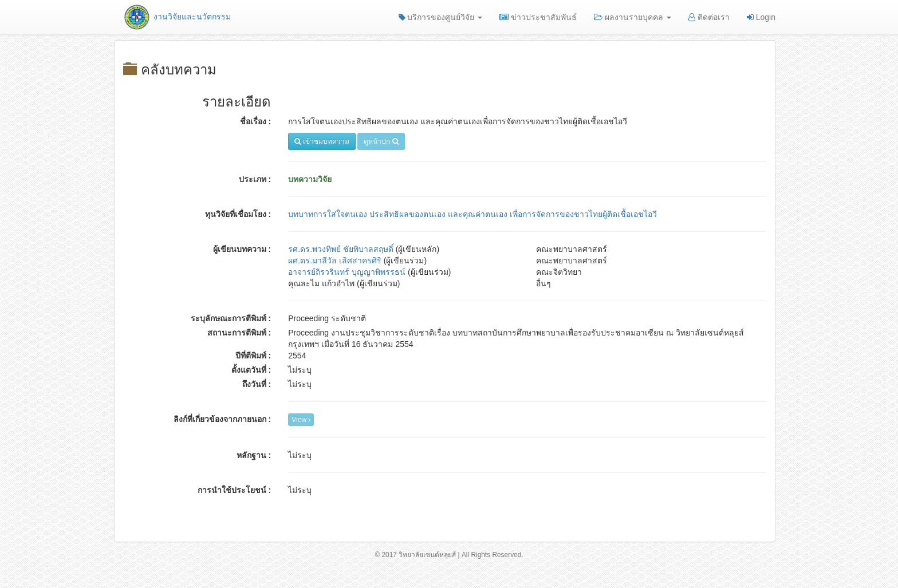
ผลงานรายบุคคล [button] (633, 17)
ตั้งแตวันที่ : (251, 370)
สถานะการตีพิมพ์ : (239, 333)
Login (761, 17)
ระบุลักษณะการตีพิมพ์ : (231, 318)
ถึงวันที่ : (257, 384)
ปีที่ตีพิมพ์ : (253, 356)
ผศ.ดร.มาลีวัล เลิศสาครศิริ (335, 261)
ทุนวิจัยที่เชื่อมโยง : (238, 214)
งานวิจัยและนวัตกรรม (177, 17)
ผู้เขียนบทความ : (242, 249)
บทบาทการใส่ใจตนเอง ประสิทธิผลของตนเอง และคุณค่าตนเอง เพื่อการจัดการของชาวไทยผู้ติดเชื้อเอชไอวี (472, 214)
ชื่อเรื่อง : (256, 121)
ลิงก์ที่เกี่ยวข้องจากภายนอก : (222, 419)
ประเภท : (255, 179)
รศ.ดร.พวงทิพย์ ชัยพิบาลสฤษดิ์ (341, 249)
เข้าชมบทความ (322, 141)
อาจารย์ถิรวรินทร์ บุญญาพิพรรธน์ (347, 272)
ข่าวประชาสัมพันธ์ (538, 17)
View (301, 420)
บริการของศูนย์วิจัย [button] (441, 17)
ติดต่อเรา (709, 17)
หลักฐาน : (254, 455)
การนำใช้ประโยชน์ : (235, 490)
